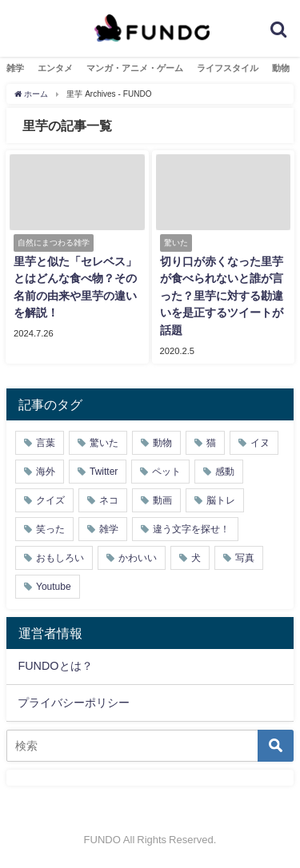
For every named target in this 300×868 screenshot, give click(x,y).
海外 (46, 472)
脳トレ (221, 500)
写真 (245, 558)
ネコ (109, 500)
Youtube (54, 587)
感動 (225, 472)
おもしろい (60, 558)
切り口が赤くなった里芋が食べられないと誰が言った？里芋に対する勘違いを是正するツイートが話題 (222, 296)
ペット (166, 472)
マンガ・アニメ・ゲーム (135, 68)
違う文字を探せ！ (191, 529)
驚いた (104, 443)
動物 (281, 68)
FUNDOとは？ (55, 666)
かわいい (138, 558)
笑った (50, 529)
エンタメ (55, 68)
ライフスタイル (228, 68)
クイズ (50, 500)
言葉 (46, 443)
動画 (162, 500)
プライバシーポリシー (74, 703)
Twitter (104, 472)
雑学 (15, 68)
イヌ (260, 443)
